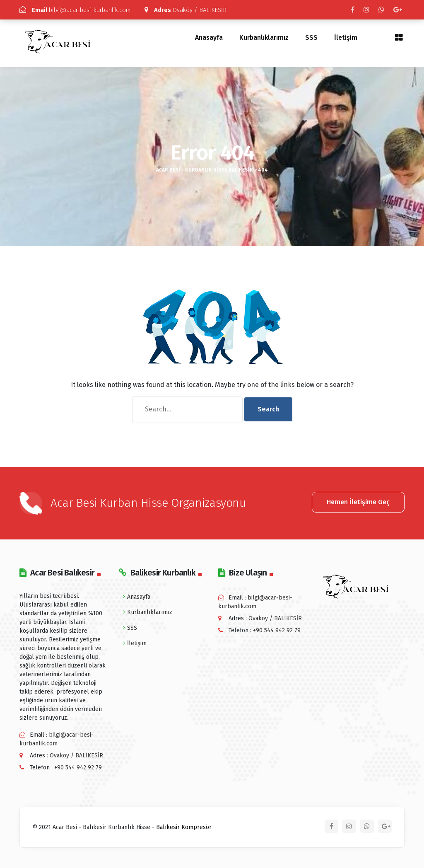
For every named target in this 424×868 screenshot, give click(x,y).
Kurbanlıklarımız (264, 37)
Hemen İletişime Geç (358, 502)
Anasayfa (209, 37)
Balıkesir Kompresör (184, 827)
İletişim (346, 37)
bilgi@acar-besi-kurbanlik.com (79, 10)
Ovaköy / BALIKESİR (194, 10)
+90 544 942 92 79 (78, 767)
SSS (311, 37)
